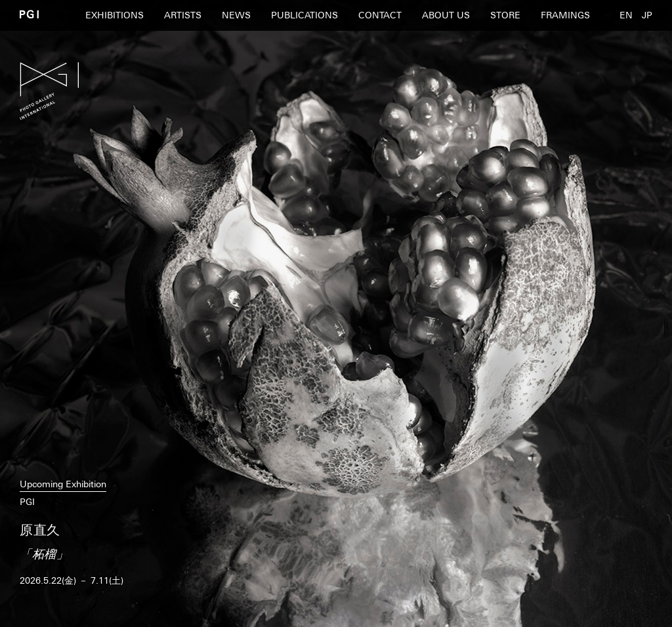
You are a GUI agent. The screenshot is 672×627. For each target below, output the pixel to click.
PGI (29, 14)
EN (626, 15)
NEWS (236, 15)
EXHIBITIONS (115, 15)
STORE (505, 15)
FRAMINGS (565, 15)
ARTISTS (183, 15)
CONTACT (380, 15)
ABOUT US (446, 15)
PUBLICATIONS (304, 15)
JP (647, 15)
